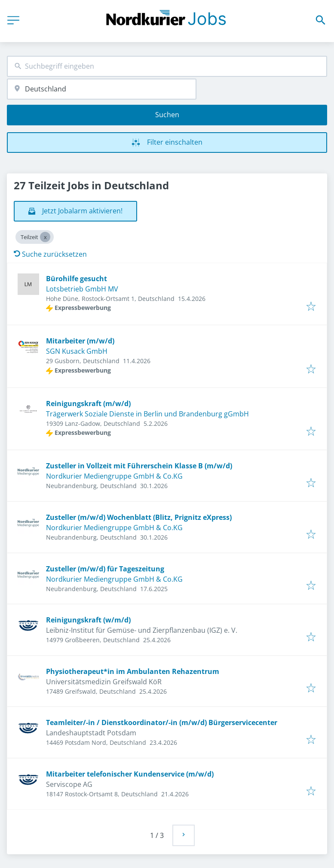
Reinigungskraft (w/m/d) (88, 620)
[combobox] (167, 66)
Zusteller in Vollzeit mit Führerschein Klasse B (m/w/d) (139, 466)
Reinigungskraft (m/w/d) (88, 404)
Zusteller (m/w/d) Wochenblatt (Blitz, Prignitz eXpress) (139, 517)
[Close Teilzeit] (45, 237)
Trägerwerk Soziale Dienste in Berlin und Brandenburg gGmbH (147, 414)
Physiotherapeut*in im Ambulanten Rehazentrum (133, 671)
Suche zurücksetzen (50, 254)
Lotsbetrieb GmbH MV (82, 289)
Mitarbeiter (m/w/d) (80, 341)
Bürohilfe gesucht (77, 279)
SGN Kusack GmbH (77, 351)
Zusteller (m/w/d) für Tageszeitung (105, 569)
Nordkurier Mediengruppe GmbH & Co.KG (114, 476)
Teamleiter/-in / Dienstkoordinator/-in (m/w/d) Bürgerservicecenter (162, 722)
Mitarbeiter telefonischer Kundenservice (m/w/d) (130, 774)
